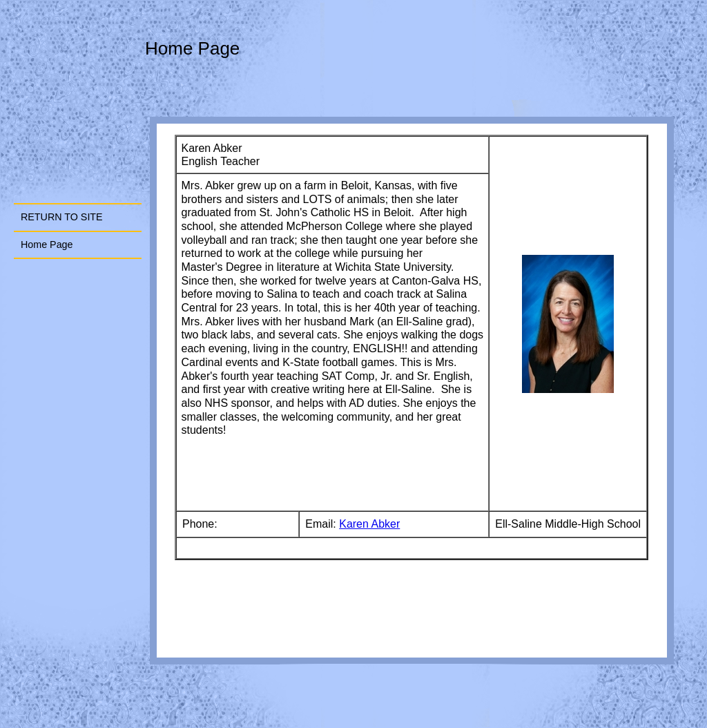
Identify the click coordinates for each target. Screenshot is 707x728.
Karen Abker (369, 524)
